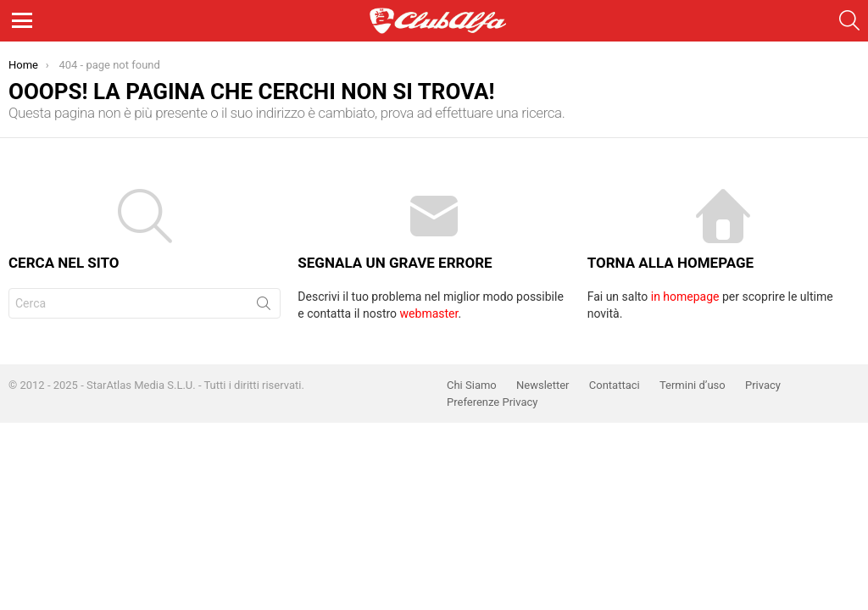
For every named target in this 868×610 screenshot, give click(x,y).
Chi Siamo (472, 385)
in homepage (685, 297)
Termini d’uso (693, 385)
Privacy (763, 385)
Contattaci (615, 385)
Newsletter (543, 385)
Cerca (264, 307)
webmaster (429, 313)
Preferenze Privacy (492, 402)
